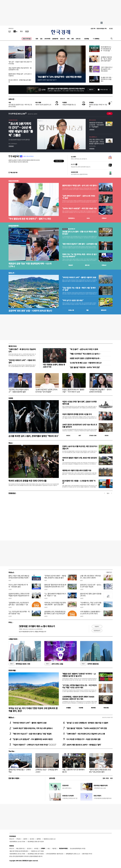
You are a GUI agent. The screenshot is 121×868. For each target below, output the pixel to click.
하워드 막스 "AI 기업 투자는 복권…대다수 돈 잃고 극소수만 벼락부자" (79, 255)
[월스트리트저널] (21, 31)
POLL (10, 622)
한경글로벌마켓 (13, 226)
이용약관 (54, 848)
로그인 (111, 29)
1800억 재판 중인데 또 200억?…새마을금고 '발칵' (84, 745)
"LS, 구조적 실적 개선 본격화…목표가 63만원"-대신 (19, 613)
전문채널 (87, 39)
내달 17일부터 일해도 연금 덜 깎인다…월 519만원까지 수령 (20, 69)
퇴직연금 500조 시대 (19, 664)
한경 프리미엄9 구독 (102, 29)
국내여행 (81, 708)
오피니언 (78, 39)
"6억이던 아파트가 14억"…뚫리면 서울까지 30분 (79, 277)
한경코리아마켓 (13, 181)
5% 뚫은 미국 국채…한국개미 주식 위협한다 (107, 79)
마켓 (104, 218)
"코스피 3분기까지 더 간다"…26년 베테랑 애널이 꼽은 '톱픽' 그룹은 (21, 129)
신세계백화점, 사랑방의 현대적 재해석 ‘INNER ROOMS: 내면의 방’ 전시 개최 (78, 698)
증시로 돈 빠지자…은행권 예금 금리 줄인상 (20, 81)
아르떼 (11, 398)
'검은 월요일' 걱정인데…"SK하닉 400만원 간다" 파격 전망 (87, 728)
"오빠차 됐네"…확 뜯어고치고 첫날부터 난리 (22, 350)
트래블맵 (68, 708)
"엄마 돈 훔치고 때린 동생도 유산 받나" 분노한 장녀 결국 (100, 771)
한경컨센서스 (71, 218)
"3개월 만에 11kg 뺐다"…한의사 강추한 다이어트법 (100, 391)
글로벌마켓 (55, 39)
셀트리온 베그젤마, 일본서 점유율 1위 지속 (91, 595)
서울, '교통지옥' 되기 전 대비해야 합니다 (73, 771)
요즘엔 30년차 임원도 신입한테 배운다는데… (85, 358)
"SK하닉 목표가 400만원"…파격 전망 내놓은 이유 (80, 208)
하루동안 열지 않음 (104, 90)
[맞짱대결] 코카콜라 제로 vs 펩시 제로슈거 (37, 626)
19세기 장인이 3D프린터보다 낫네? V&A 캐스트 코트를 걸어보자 (80, 426)
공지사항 (52, 778)
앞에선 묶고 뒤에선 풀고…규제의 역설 (20, 771)
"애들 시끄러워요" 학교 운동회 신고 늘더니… (85, 354)
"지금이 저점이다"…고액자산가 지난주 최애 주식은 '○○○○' (34, 745)
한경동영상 (12, 493)
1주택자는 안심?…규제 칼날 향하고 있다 (47, 771)
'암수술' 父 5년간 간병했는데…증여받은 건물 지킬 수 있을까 (87, 723)
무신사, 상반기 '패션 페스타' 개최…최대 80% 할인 (18, 586)
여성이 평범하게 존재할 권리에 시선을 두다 (77, 414)
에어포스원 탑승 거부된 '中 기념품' (98, 105)
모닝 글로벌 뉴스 (93, 137)
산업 (41, 39)
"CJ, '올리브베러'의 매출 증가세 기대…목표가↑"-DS (55, 595)
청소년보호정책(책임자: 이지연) (78, 848)
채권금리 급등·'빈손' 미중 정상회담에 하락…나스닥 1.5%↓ (30, 265)
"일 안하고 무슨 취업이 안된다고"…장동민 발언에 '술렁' (19, 391)
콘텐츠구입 (22, 848)
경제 (37, 39)
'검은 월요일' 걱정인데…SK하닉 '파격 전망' (85, 367)
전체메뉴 (97, 39)
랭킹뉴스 (11, 717)
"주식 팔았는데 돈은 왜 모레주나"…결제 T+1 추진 (30, 219)
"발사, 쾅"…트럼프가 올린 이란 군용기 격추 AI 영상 (20, 63)
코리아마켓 (47, 39)
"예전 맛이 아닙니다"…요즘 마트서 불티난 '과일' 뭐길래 (32, 734)
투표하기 (97, 626)
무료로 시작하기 (59, 161)
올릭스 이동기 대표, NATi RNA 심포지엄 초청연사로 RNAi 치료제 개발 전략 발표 (19, 578)
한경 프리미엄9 (27, 39)
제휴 (17, 848)
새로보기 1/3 (109, 572)
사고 (111, 778)
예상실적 (71, 265)
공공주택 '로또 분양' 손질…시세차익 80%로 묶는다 (30, 311)
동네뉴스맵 (71, 310)
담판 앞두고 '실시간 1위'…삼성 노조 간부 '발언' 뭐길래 (91, 586)
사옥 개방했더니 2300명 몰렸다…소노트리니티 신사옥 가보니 (91, 613)
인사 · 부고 (106, 778)
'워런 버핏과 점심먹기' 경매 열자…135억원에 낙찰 (80, 244)
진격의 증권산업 (89, 664)
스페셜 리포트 (13, 639)
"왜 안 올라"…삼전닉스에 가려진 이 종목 (84, 349)
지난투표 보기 (97, 630)
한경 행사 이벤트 (14, 778)
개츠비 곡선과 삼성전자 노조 (43, 105)
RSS (49, 848)
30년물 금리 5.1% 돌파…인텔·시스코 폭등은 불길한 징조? (79, 233)
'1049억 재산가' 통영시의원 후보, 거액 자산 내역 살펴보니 (33, 728)
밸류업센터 (104, 310)
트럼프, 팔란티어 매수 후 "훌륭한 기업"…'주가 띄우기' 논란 (73, 391)
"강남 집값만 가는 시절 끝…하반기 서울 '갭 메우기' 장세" (79, 289)
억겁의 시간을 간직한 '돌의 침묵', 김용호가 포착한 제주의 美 (79, 403)
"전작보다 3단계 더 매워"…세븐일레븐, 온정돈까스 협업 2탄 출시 (55, 577)
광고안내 (32, 839)
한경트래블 (12, 670)
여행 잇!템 (106, 708)
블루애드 (39, 839)
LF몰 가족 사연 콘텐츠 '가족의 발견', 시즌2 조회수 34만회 (90, 577)
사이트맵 (36, 848)
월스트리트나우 (69, 229)
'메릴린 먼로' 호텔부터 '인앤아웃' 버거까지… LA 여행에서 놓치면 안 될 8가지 (79, 675)
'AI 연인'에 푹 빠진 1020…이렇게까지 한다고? (86, 363)
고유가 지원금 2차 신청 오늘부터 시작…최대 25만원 (107, 69)
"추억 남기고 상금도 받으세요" (73, 300)
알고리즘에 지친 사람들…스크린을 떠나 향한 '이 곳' (79, 482)
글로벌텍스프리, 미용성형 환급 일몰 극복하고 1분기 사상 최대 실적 (55, 613)
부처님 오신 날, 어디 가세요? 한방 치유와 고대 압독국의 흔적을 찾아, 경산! (33, 710)
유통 (72, 39)
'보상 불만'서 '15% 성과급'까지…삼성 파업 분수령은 (60, 77)
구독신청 (18, 839)
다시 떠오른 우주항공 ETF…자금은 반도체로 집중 (83, 739)
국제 (68, 39)
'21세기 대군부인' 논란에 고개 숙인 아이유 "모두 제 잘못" (46, 391)
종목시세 (87, 265)
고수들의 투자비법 (13, 120)
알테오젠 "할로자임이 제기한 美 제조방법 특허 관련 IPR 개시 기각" (55, 586)
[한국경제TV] (15, 31)
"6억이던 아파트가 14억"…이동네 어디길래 (22, 361)
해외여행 (93, 708)
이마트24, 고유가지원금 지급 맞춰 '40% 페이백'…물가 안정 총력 (55, 604)
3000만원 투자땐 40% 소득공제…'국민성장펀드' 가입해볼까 (96, 125)
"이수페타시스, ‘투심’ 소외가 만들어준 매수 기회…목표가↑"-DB (91, 604)
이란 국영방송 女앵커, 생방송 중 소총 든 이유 (54, 366)
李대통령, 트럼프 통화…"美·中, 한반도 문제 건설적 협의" (106, 59)
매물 (87, 310)
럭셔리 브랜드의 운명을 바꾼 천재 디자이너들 (27, 481)
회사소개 (12, 839)
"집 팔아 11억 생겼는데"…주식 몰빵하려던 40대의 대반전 (33, 739)
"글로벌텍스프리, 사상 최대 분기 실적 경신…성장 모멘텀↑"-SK (19, 604)
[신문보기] (10, 31)
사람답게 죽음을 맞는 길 (69, 105)
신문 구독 (93, 29)
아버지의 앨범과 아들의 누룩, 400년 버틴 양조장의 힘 (80, 459)
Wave (10, 443)
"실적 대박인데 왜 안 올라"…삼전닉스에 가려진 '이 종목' (79, 197)
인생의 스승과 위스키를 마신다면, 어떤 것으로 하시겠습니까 (80, 447)
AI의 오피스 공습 (54, 664)
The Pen (11, 751)
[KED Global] (27, 31)
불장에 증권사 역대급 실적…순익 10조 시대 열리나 (20, 75)
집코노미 (63, 39)
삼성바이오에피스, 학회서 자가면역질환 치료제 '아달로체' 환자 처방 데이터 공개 (19, 596)
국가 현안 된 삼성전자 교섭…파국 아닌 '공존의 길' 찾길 (20, 105)
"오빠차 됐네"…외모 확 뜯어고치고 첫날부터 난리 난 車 (86, 734)
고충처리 (25, 839)
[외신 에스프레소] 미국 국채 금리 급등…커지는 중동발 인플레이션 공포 (97, 142)
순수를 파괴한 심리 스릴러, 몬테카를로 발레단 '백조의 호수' (34, 436)
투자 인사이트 (93, 120)
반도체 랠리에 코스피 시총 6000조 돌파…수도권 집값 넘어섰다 (106, 50)
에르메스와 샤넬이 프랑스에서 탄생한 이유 (77, 470)
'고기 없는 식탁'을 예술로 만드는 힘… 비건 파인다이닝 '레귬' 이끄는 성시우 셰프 (80, 686)
